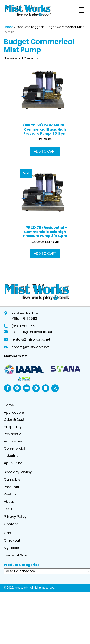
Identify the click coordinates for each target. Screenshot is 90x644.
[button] (81, 10)
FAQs (8, 509)
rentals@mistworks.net (31, 339)
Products (11, 487)
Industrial (12, 456)
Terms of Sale (16, 556)
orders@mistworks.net (30, 347)
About (9, 502)
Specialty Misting (18, 472)
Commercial (14, 449)
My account (14, 548)
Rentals (10, 495)
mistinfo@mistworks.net (32, 332)
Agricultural (13, 463)
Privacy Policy (15, 517)
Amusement (14, 442)
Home (9, 27)
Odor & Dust (14, 420)
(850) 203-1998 (24, 326)
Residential (13, 434)
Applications (14, 413)
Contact (11, 524)
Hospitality (13, 427)
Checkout (12, 541)
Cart (8, 533)
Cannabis (12, 480)
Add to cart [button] (45, 151)
